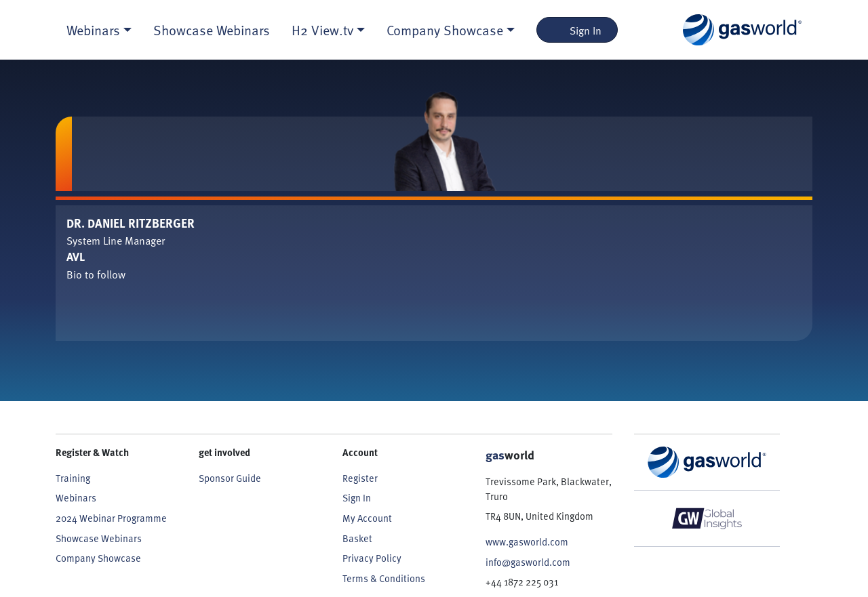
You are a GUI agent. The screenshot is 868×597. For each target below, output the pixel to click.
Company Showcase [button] (445, 30)
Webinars (76, 497)
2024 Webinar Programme (111, 518)
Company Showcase (98, 558)
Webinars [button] (93, 30)
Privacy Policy (372, 558)
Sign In (577, 30)
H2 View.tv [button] (322, 30)
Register (360, 478)
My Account (367, 518)
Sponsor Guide (230, 478)
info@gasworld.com (528, 562)
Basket (357, 538)
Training (73, 478)
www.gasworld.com (527, 541)
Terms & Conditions (384, 578)
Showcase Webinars (212, 30)
